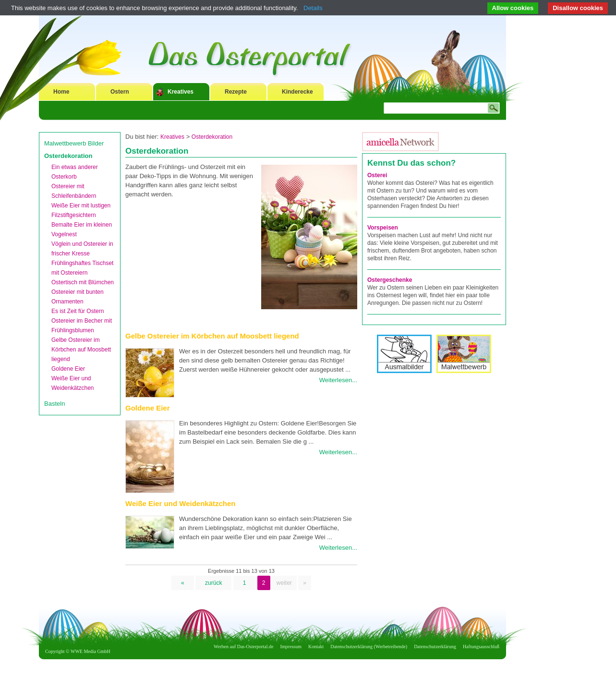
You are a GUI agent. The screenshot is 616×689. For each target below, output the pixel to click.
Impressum (291, 647)
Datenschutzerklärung (435, 647)
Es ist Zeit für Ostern (78, 311)
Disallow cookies (578, 8)
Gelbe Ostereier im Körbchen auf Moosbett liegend (81, 350)
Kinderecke (297, 92)
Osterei (377, 175)
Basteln (54, 404)
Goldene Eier (68, 369)
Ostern (120, 92)
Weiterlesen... (338, 380)
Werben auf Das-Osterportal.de (243, 647)
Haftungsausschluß (481, 647)
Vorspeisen (383, 228)
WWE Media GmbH (91, 651)
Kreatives (181, 92)
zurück (213, 583)
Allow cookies (513, 8)
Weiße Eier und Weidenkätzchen (181, 503)
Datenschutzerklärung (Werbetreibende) (369, 647)
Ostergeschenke (390, 280)
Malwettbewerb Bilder (74, 143)
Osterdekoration (68, 156)
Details (313, 8)
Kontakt (316, 647)
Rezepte (236, 92)
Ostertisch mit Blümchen (83, 282)
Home (61, 92)
